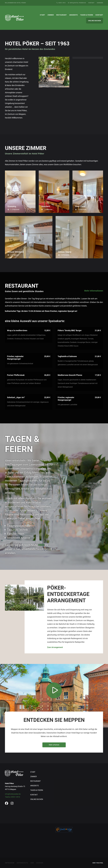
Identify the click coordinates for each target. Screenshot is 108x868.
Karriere (100, 3)
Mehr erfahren (54, 745)
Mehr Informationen (94, 291)
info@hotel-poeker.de (13, 794)
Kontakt (91, 3)
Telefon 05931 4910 (12, 797)
